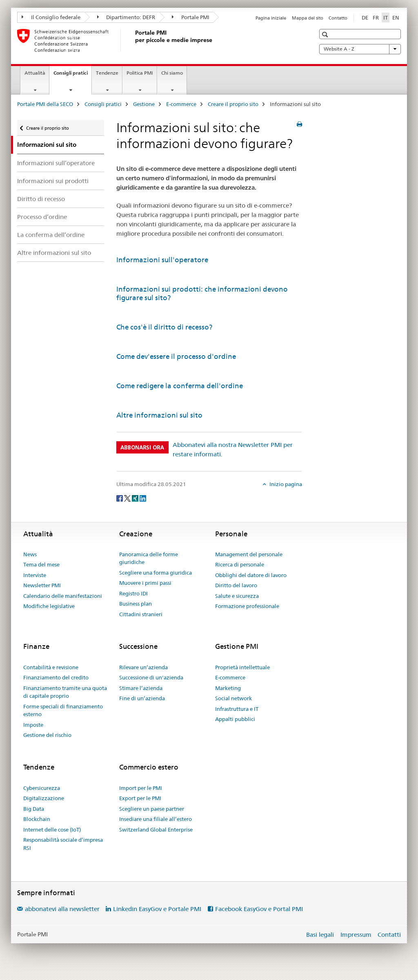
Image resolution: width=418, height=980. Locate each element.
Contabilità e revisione (51, 667)
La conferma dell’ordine (51, 235)
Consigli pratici (72, 75)
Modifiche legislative (49, 606)
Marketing (228, 688)
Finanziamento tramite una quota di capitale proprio (65, 692)
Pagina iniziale (271, 18)
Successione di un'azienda (151, 677)
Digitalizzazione (44, 798)
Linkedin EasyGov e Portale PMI (157, 909)
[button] (326, 34)
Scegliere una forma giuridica (156, 573)
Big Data (34, 809)
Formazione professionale (247, 606)
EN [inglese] (396, 18)
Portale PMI (191, 17)
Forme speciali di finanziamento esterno (63, 710)
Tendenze (107, 73)
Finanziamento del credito (56, 677)
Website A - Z (360, 49)
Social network (233, 698)
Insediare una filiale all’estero (156, 819)
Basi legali (320, 935)
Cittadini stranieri (141, 614)
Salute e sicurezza (237, 596)
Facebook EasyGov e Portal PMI (259, 909)
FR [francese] (376, 18)
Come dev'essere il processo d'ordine (176, 356)
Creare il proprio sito (233, 104)
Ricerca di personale (240, 564)
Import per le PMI (141, 788)
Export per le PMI (140, 798)
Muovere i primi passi (145, 583)
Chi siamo (172, 73)
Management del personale (249, 554)
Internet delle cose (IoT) (52, 830)
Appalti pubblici (235, 719)
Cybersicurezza (42, 788)
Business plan (136, 604)
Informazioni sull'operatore (162, 260)
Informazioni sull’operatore (56, 163)
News (30, 554)
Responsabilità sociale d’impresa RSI (63, 844)
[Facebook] (120, 498)
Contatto (338, 18)
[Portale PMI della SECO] (133, 40)
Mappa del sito (308, 18)
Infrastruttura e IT (237, 709)
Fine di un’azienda (142, 698)
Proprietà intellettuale (242, 667)
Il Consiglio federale (51, 17)
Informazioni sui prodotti (53, 181)
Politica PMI (140, 73)
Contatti (389, 935)
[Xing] (136, 498)
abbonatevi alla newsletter (62, 909)
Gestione (144, 104)
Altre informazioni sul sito (54, 253)
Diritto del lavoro (236, 585)
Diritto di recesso (41, 199)
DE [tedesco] (365, 18)
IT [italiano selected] (386, 18)
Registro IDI (133, 593)
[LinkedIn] (143, 498)
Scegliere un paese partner (152, 809)
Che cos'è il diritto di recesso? (164, 327)
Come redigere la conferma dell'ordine (180, 386)
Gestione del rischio (47, 735)
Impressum (356, 935)
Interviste (35, 575)
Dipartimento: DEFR (126, 17)
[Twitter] (128, 498)
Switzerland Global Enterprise (156, 830)
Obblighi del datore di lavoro (251, 575)
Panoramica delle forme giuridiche (149, 558)
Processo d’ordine (42, 217)
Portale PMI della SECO (45, 104)
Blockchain (37, 819)
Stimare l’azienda (141, 688)
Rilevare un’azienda (143, 667)
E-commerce (181, 104)
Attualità (35, 73)
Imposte (33, 725)
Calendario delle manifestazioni (63, 596)
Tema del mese (41, 564)
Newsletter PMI (42, 585)
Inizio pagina (285, 484)
